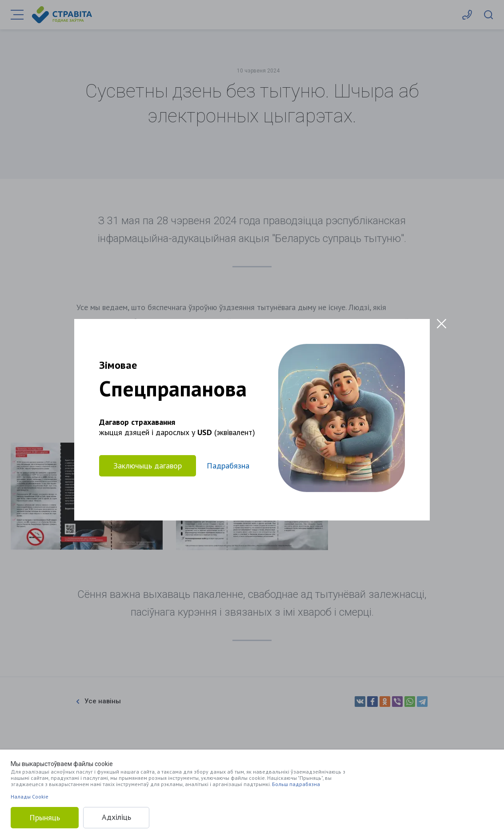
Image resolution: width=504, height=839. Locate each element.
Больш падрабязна (296, 784)
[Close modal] (442, 324)
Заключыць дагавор (148, 465)
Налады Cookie (30, 797)
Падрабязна (228, 466)
